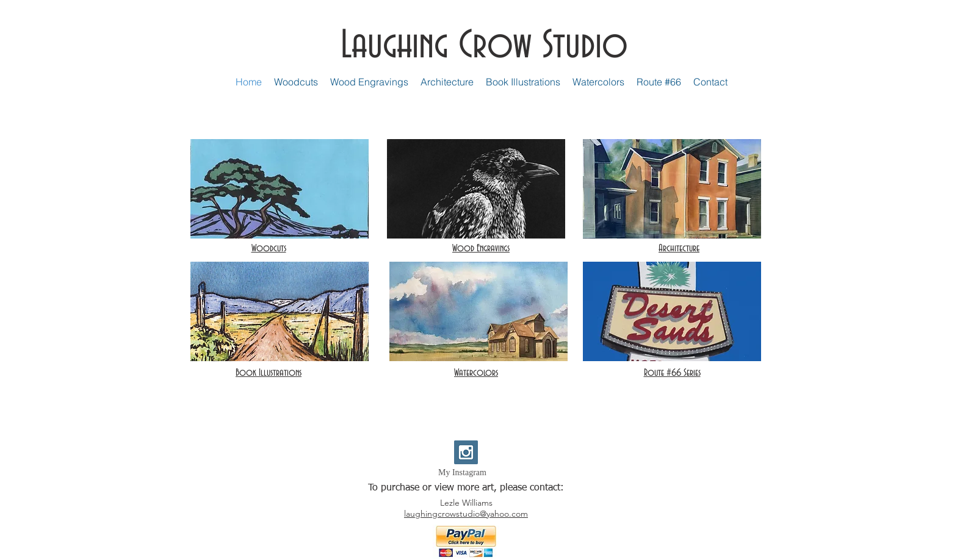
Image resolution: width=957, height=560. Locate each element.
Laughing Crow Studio (484, 46)
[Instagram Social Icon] (466, 452)
